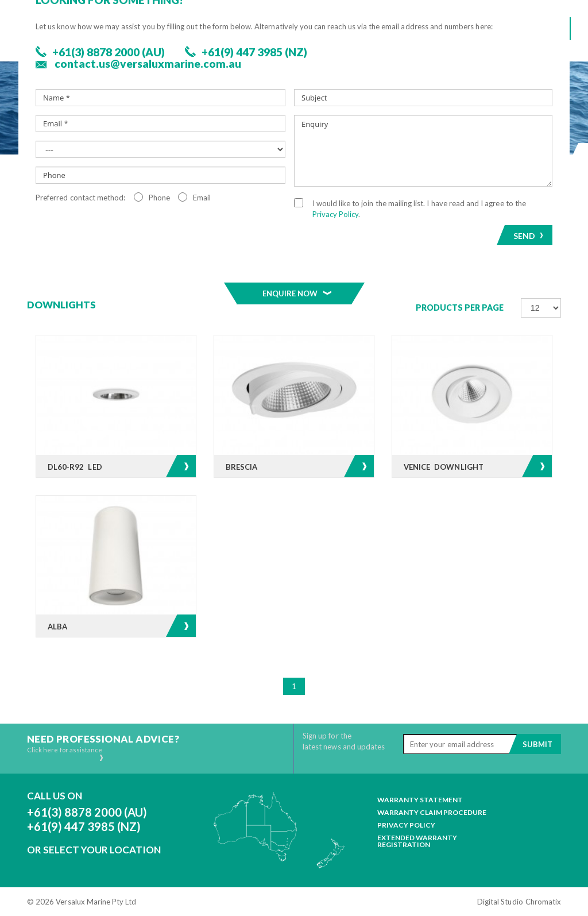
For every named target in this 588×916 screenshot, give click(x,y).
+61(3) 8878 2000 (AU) (87, 812)
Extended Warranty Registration (417, 841)
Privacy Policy (406, 825)
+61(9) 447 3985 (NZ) (84, 826)
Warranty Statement (420, 800)
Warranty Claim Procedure (432, 813)
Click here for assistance (66, 753)
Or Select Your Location (94, 850)
